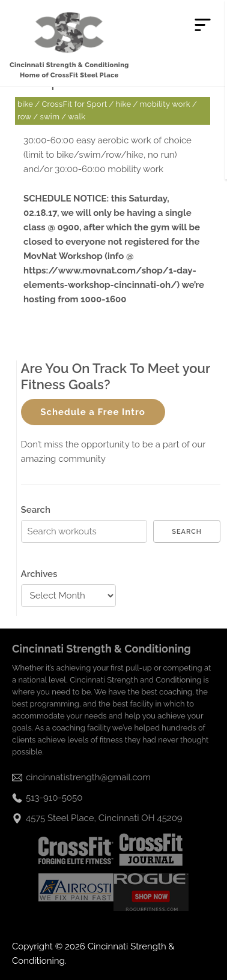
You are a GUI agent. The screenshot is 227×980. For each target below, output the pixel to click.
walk (77, 117)
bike (25, 104)
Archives (39, 574)
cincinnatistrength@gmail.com (88, 777)
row (24, 117)
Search (36, 510)
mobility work (165, 104)
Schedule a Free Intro (93, 412)
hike (124, 104)
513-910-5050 (54, 798)
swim (50, 117)
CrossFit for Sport (74, 104)
